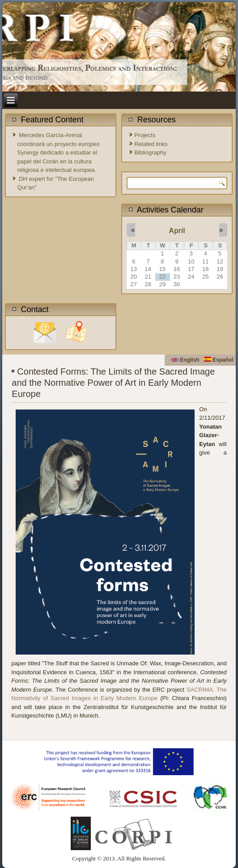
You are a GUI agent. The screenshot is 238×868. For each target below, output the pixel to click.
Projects (145, 135)
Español (219, 360)
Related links (151, 144)
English (185, 360)
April (177, 231)
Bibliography (150, 152)
